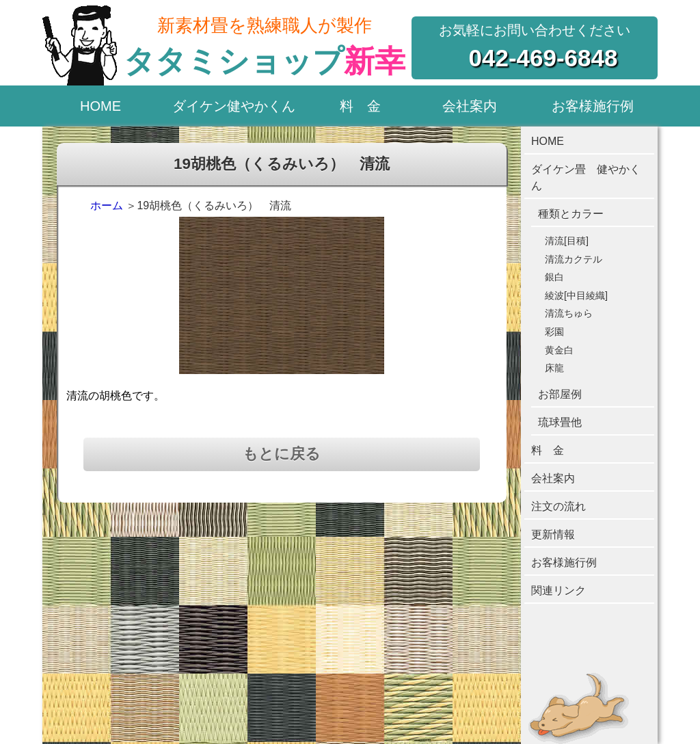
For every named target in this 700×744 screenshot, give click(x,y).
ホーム (107, 205)
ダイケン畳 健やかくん (586, 177)
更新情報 (553, 534)
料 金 (360, 106)
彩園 (554, 332)
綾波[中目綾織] (576, 295)
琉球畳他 (560, 422)
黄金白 (559, 350)
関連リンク (558, 590)
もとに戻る (282, 454)
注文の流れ (558, 506)
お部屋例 (560, 394)
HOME (100, 106)
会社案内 (470, 106)
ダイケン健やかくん (234, 106)
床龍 (554, 368)
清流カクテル (574, 259)
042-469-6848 (543, 58)
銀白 (554, 277)
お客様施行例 (593, 106)
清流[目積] (567, 241)
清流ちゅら (569, 313)
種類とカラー (571, 214)
